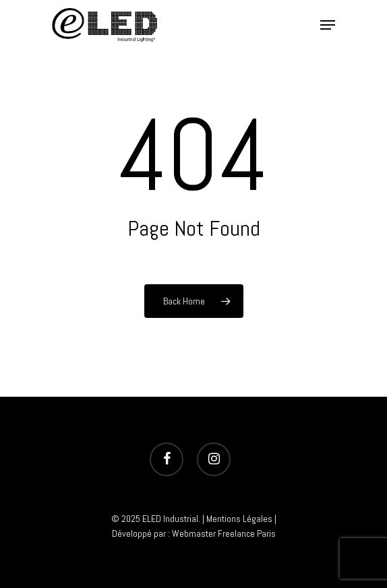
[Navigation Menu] (328, 25)
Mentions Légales (239, 519)
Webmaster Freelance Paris (224, 533)
